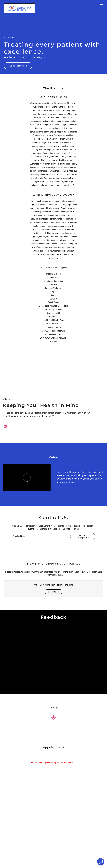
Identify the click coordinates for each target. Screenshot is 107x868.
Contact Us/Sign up (83, 536)
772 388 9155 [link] (10, 38)
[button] (102, 4)
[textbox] (40, 536)
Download (53, 592)
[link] (19, 4)
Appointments (18, 66)
